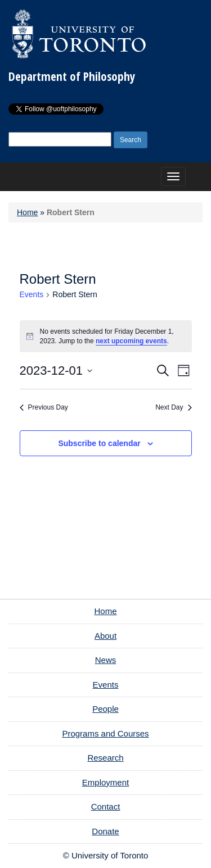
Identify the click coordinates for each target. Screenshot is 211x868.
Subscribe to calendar (99, 443)
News (106, 660)
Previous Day (44, 407)
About (105, 636)
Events (32, 294)
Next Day (173, 407)
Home (27, 212)
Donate (105, 831)
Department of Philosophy (72, 76)
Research (105, 758)
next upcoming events (131, 341)
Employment (105, 782)
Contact (106, 806)
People (105, 709)
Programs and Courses (105, 733)
